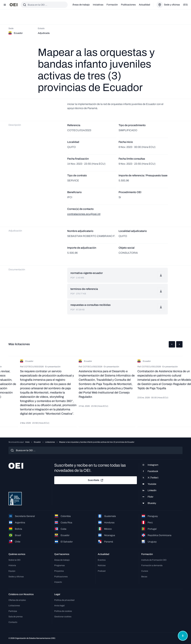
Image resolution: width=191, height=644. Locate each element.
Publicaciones (128, 5)
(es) (185, 5)
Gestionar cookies (63, 617)
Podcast (102, 571)
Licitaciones (50, 442)
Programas (59, 565)
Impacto (58, 582)
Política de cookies (63, 611)
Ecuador (37, 442)
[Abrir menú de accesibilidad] (183, 636)
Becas (144, 577)
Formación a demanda (152, 565)
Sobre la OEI (14, 560)
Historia (12, 565)
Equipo (12, 571)
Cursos (145, 571)
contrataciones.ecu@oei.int (84, 214)
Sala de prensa (16, 617)
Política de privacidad (64, 600)
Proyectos (59, 571)
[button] (172, 344)
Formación (112, 5)
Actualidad (144, 5)
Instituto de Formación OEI (154, 560)
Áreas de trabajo (81, 5)
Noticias (102, 565)
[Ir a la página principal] (14, 5)
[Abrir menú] (5, 5)
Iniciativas (98, 5)
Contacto (13, 622)
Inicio (27, 442)
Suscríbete (96, 480)
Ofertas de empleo (17, 600)
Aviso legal (59, 606)
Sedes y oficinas (16, 577)
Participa (13, 611)
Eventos (102, 560)
